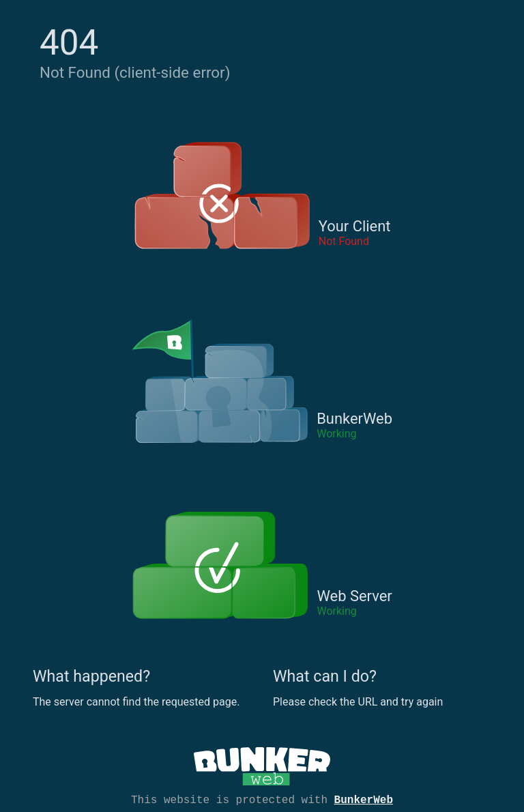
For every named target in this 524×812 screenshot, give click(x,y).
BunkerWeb (364, 799)
